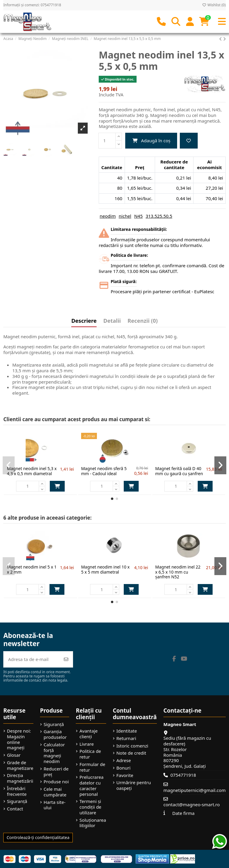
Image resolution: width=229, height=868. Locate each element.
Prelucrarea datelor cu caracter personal (91, 786)
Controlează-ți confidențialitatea (38, 837)
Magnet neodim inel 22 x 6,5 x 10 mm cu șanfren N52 (178, 572)
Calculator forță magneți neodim (54, 753)
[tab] (143, 322)
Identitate (127, 731)
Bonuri (123, 768)
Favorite (125, 775)
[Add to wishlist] (189, 141)
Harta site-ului (54, 805)
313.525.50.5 (159, 216)
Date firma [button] (184, 813)
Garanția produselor (55, 734)
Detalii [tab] (112, 321)
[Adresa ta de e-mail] (32, 659)
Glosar (14, 755)
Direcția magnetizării (20, 778)
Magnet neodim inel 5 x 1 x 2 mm (32, 569)
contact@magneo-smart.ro (192, 804)
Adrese (124, 760)
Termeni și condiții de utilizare (90, 807)
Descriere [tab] (84, 321)
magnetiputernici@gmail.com (195, 790)
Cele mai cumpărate (55, 792)
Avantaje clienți (88, 734)
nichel (125, 216)
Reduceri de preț (56, 772)
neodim (108, 216)
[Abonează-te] (66, 659)
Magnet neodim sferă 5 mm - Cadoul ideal (104, 471)
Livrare (86, 744)
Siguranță (17, 801)
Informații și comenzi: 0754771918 (32, 5)
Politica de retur (90, 754)
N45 (139, 216)
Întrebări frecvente (17, 791)
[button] (112, 499)
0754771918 (183, 775)
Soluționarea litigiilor (93, 823)
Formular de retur (92, 767)
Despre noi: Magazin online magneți (19, 739)
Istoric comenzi (132, 746)
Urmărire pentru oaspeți (134, 785)
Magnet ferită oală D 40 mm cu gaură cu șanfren (179, 471)
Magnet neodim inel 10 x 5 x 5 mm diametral (105, 569)
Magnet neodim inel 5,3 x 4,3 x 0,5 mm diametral (32, 471)
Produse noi (56, 782)
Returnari (126, 738)
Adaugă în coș (151, 140)
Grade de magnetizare (20, 765)
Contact (15, 809)
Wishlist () (214, 5)
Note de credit (131, 753)
